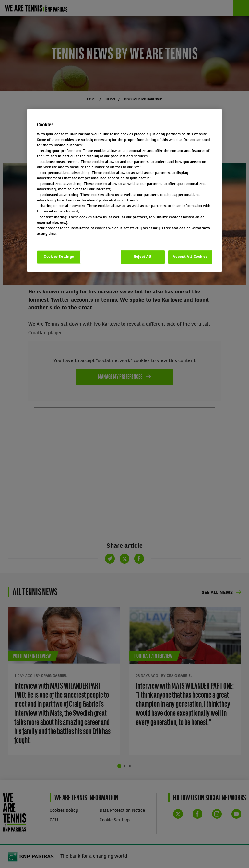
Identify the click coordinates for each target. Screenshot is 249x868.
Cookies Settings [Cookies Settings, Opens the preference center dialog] (59, 257)
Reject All (143, 257)
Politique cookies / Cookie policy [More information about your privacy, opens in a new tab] (65, 239)
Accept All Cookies (190, 257)
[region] (124, 191)
